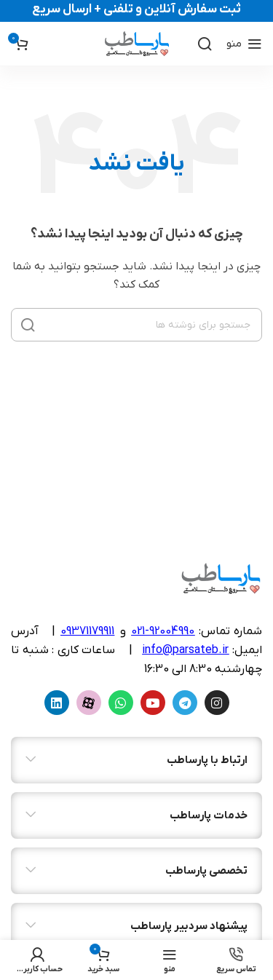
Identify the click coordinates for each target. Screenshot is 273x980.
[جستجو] (205, 44)
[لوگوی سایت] (136, 43)
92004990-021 (163, 631)
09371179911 (87, 631)
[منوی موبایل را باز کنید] (244, 44)
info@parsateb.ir (185, 650)
